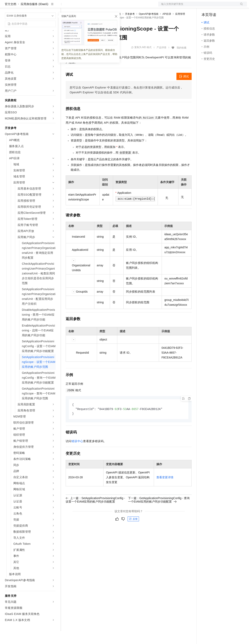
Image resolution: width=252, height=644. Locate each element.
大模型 (42, 6)
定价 (88, 6)
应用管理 (180, 27)
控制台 (216, 6)
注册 (225, 6)
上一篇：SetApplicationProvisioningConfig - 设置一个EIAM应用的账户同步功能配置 (95, 513)
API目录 (167, 27)
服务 (120, 6)
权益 (78, 6)
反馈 (133, 532)
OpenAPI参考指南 (149, 27)
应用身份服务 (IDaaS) (34, 17)
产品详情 (161, 60)
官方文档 (11, 17)
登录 (240, 6)
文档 (198, 6)
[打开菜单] (6, 6)
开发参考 (130, 27)
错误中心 (77, 455)
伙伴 (110, 6)
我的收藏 (182, 61)
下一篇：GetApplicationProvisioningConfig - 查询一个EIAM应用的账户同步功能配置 (159, 513)
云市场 (99, 6)
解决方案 (65, 6)
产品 (53, 6)
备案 (206, 6)
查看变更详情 (165, 491)
